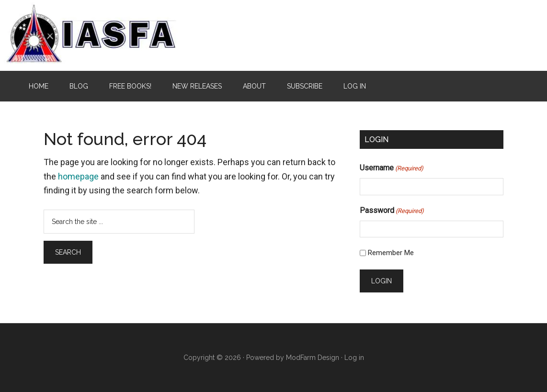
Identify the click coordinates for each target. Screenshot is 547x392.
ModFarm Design (313, 358)
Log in (354, 358)
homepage (78, 176)
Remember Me (391, 253)
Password (392, 211)
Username (392, 168)
